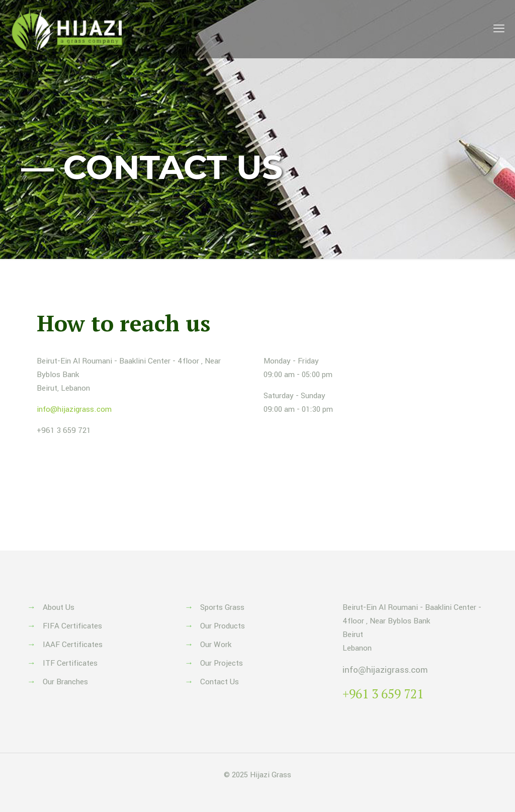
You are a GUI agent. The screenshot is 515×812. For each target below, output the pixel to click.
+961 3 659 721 (64, 430)
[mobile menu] (499, 29)
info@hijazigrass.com (74, 409)
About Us (59, 607)
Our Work (216, 645)
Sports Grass (222, 607)
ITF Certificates (70, 663)
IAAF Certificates (73, 645)
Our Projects (222, 663)
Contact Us (220, 682)
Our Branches (65, 682)
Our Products (223, 626)
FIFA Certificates (72, 626)
